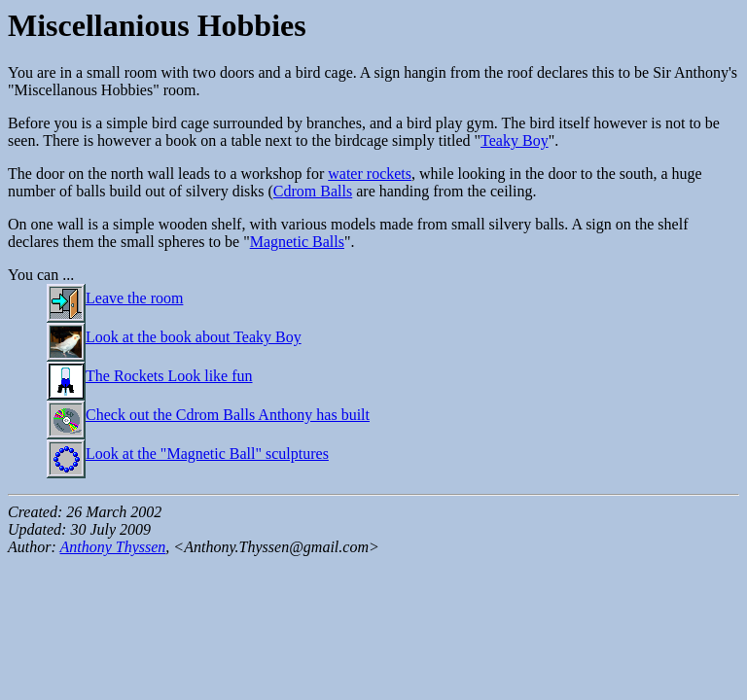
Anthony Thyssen (112, 547)
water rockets (370, 174)
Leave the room (115, 298)
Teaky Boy (515, 140)
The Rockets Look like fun (150, 376)
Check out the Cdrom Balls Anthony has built (208, 415)
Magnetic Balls (297, 242)
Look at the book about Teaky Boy (174, 337)
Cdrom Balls (313, 191)
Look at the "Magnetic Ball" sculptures (188, 454)
